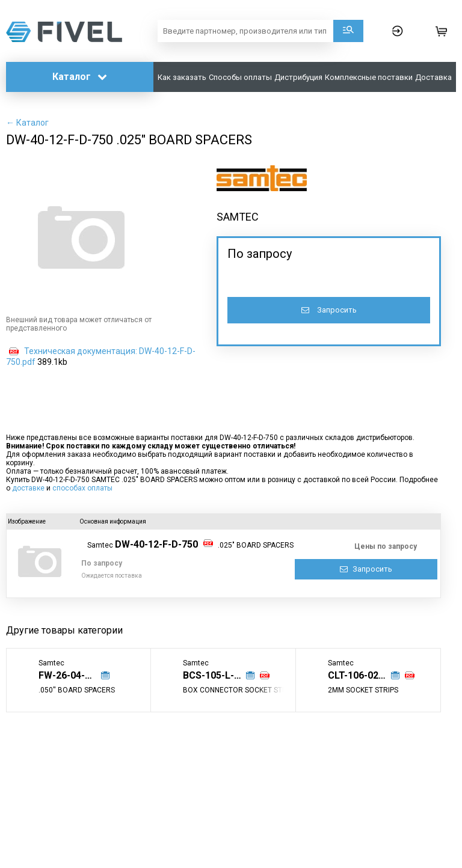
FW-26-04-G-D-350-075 (75, 675)
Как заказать (182, 77)
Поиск (348, 31)
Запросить (329, 310)
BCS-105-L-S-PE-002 (219, 675)
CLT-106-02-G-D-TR (364, 675)
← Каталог (27, 123)
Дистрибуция (298, 77)
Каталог (80, 77)
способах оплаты (82, 488)
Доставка (433, 77)
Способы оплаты (240, 77)
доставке (28, 488)
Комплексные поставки (369, 77)
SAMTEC (238, 217)
